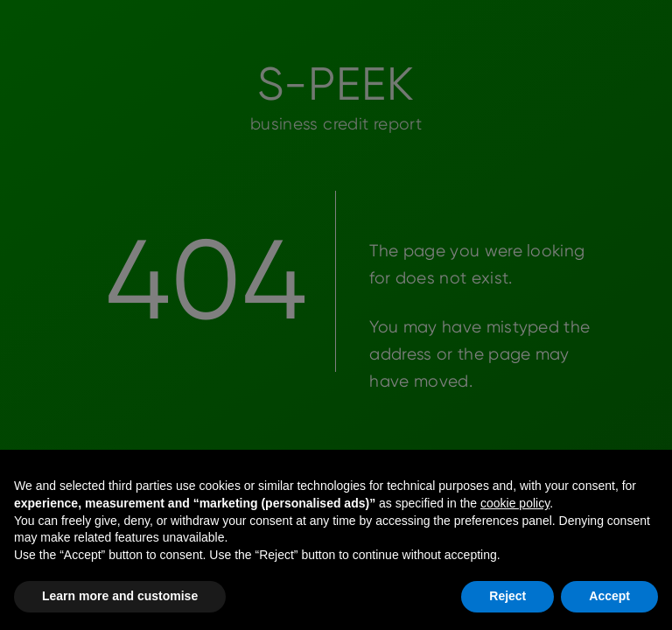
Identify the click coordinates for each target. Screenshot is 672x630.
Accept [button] (609, 596)
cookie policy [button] (515, 503)
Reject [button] (507, 596)
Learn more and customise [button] (120, 596)
